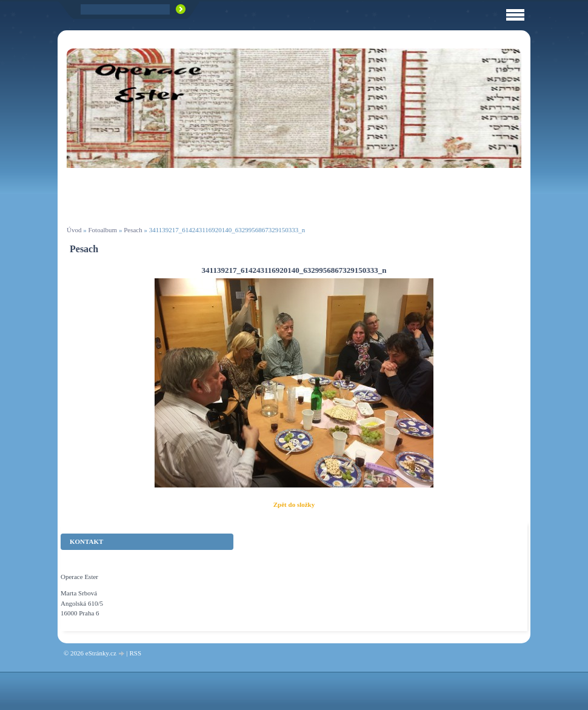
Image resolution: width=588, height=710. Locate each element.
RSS (135, 653)
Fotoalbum (102, 230)
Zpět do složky (294, 504)
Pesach (133, 230)
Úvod (74, 230)
